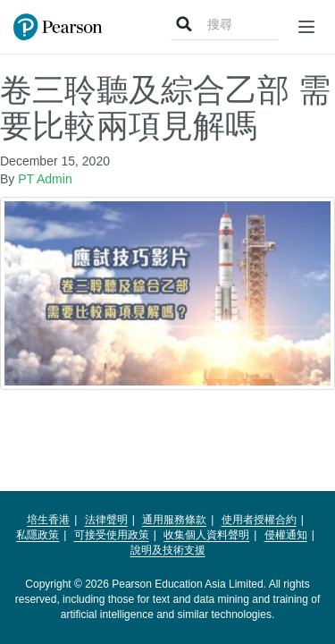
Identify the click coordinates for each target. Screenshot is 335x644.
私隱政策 (38, 535)
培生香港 (48, 520)
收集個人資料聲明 (206, 535)
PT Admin (45, 179)
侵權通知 (286, 535)
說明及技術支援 (168, 550)
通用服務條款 (174, 520)
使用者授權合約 (259, 520)
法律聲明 (106, 520)
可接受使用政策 (112, 535)
